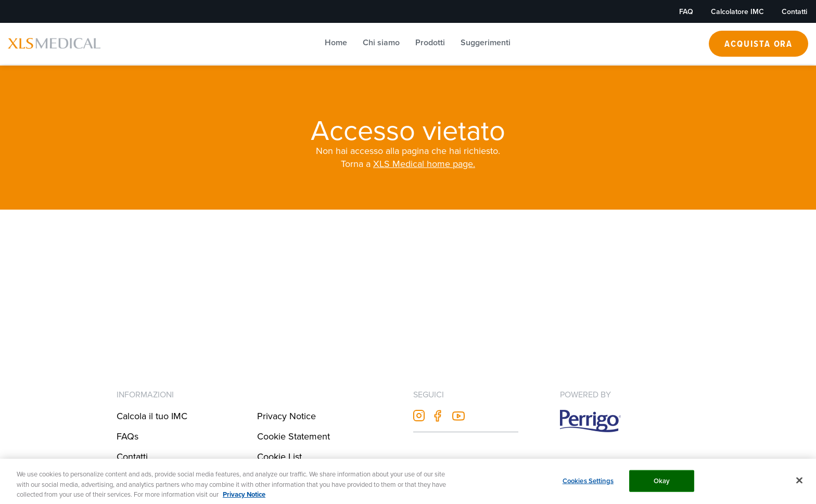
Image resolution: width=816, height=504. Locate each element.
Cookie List (279, 456)
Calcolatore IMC (737, 11)
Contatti (794, 11)
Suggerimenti (486, 42)
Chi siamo (381, 42)
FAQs (127, 436)
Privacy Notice (286, 416)
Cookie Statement (294, 436)
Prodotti (430, 42)
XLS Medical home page (423, 164)
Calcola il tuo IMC (152, 416)
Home (336, 42)
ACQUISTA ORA (758, 43)
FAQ (686, 11)
